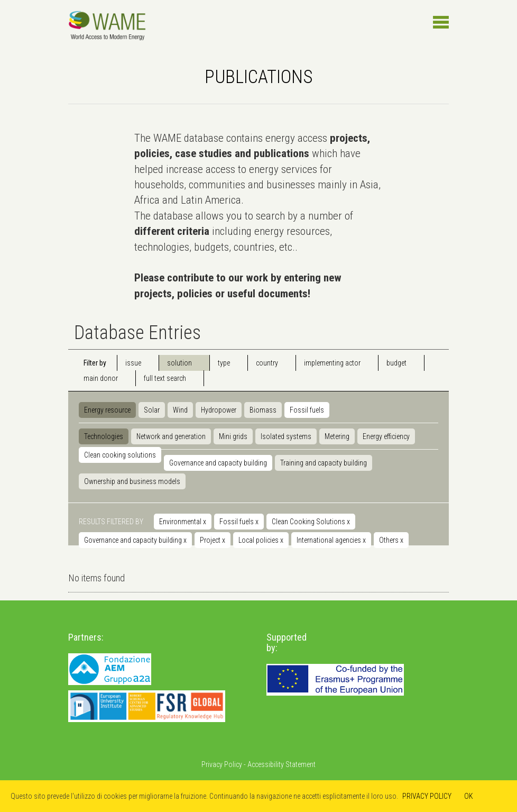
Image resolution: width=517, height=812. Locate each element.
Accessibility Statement (281, 764)
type (224, 363)
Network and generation (171, 436)
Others (391, 540)
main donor (101, 378)
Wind (180, 410)
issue (133, 363)
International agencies (331, 540)
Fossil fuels (307, 410)
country (267, 363)
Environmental (183, 522)
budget (396, 363)
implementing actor (332, 363)
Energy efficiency (386, 436)
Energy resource (107, 410)
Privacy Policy (222, 764)
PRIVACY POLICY (427, 796)
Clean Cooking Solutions (311, 522)
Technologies (104, 436)
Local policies (261, 540)
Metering (337, 436)
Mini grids (233, 436)
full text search (165, 378)
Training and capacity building (324, 463)
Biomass (263, 410)
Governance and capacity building (218, 463)
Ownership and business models (132, 481)
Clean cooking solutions (120, 455)
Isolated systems (286, 436)
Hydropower (219, 410)
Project (213, 540)
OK (469, 796)
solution (179, 363)
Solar (152, 410)
